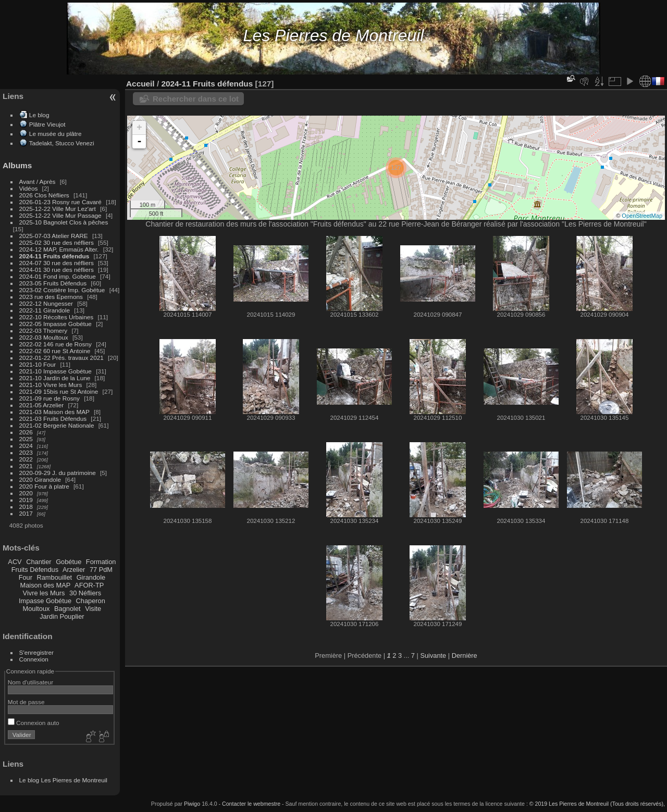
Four (26, 577)
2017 (26, 513)
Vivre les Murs (44, 593)
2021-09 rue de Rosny (50, 398)
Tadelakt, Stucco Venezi (62, 143)
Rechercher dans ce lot (196, 99)
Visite (93, 609)
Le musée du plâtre (55, 134)
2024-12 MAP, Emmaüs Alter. (59, 249)
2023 (26, 452)
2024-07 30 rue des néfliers (57, 263)
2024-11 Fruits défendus (54, 256)
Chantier (39, 562)
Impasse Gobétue (45, 601)
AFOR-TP (89, 585)
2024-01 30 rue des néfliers (58, 270)
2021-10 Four (38, 364)
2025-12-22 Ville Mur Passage (60, 215)
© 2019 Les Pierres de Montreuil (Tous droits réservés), (597, 804)
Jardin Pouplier (62, 616)
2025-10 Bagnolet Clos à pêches (64, 222)
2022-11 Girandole (45, 310)
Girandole (91, 577)
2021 (26, 466)
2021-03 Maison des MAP (54, 412)
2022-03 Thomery (44, 330)
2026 (26, 432)
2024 (26, 446)
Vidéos (29, 188)
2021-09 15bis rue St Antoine (59, 391)
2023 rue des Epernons (51, 297)
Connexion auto (34, 723)
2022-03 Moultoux (44, 337)
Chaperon (91, 601)
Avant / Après (38, 182)
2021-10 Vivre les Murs (51, 385)
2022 (26, 459)
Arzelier (74, 570)
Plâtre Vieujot (47, 124)
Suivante (433, 655)
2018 (26, 507)
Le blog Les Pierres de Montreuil (63, 780)
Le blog (39, 115)
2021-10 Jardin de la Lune (55, 378)
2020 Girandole (40, 479)
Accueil (140, 84)
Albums (17, 165)
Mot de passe (26, 702)
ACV (15, 562)
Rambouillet (55, 577)
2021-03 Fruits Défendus (53, 419)
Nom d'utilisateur (30, 682)
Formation (101, 562)
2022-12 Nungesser (46, 303)
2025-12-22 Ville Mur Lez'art (58, 209)
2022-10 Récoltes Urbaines (57, 317)
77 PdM (101, 570)
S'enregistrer (36, 652)
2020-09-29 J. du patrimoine (58, 473)
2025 (26, 439)
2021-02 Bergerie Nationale (57, 425)
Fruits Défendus (35, 570)
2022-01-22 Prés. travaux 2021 (61, 358)
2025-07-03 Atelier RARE (54, 236)
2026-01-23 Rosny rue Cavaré (60, 202)
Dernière (465, 655)
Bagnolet (67, 609)
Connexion (34, 659)
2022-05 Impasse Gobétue (55, 324)
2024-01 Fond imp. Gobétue (58, 276)
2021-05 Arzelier (42, 405)
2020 (26, 493)
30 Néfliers (85, 593)
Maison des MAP (46, 585)
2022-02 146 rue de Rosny (55, 344)
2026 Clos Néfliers (44, 195)
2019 (26, 500)
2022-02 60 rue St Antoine (55, 351)
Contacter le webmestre (251, 804)
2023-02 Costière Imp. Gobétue (62, 290)
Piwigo (192, 804)
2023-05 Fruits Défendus (53, 283)
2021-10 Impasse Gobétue (55, 371)
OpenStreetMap (642, 216)
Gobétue (69, 562)
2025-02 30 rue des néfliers (57, 242)
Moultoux (36, 609)
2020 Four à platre (44, 486)
